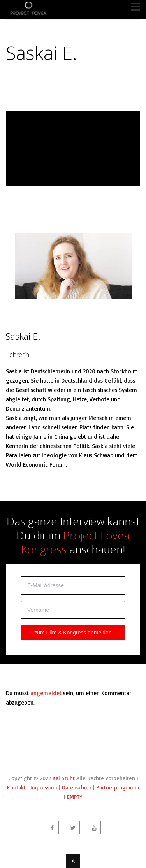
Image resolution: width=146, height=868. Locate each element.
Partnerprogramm (118, 787)
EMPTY (75, 797)
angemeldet (46, 693)
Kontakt (16, 787)
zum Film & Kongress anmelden (73, 633)
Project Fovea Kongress (75, 542)
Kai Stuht (64, 778)
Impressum (44, 787)
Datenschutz (77, 787)
